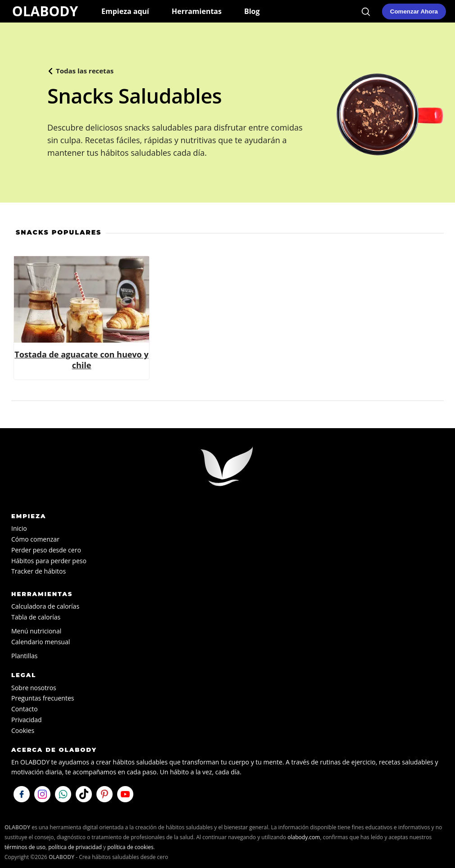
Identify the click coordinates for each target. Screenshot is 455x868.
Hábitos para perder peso (49, 561)
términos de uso (25, 847)
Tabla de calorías (36, 617)
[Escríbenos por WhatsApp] (63, 794)
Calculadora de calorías (45, 606)
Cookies (23, 730)
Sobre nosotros (34, 688)
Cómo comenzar (35, 539)
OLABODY (45, 11)
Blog (252, 11)
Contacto (25, 709)
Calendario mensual (41, 642)
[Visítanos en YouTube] (125, 794)
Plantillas (24, 656)
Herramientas (197, 11)
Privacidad (27, 720)
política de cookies (130, 847)
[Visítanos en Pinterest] (105, 794)
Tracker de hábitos (39, 571)
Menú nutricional (36, 631)
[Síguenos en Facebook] (22, 794)
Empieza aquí (125, 11)
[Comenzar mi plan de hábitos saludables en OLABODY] (414, 11)
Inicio (19, 528)
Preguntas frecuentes (43, 698)
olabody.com (304, 837)
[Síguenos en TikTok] (84, 794)
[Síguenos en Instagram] (42, 794)
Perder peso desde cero (46, 550)
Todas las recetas (85, 71)
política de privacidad (75, 847)
